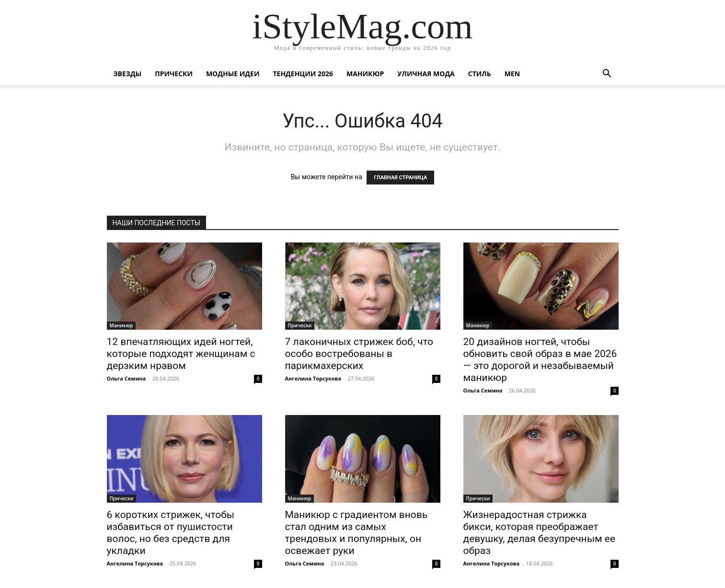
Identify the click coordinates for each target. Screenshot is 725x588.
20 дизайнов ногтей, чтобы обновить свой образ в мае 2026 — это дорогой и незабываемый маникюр (540, 360)
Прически (174, 74)
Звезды (128, 74)
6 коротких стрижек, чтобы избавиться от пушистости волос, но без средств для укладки (171, 533)
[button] (607, 75)
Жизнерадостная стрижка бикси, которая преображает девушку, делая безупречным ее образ (540, 533)
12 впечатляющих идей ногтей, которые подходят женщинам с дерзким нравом (181, 354)
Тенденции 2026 (303, 74)
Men (512, 74)
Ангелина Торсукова (313, 378)
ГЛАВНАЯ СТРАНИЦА (400, 178)
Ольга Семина (127, 378)
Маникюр (365, 74)
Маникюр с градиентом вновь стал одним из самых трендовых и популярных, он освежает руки (357, 533)
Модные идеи (233, 74)
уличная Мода (426, 74)
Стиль (480, 74)
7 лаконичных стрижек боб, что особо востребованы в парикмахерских (359, 354)
